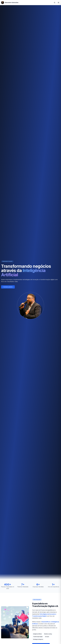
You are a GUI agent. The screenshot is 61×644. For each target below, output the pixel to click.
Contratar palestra (8, 287)
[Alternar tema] (55, 3)
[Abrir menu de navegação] (58, 3)
